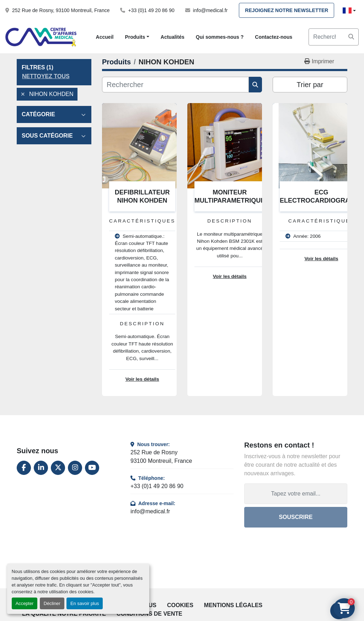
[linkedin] (41, 468)
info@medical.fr (210, 10)
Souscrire (296, 517)
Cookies (180, 605)
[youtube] (92, 468)
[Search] (334, 37)
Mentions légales (233, 605)
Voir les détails (142, 379)
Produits (135, 37)
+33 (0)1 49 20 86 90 (151, 10)
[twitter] (58, 468)
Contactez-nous (274, 37)
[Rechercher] (175, 85)
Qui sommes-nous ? (220, 37)
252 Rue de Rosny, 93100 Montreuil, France (61, 10)
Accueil (105, 37)
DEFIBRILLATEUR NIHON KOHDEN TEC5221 (142, 200)
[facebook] (24, 468)
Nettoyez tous (46, 76)
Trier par (310, 85)
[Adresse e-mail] (296, 494)
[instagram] (75, 468)
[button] (137, 37)
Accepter (25, 603)
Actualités (173, 37)
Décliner (52, 603)
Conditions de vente (149, 614)
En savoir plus (85, 603)
